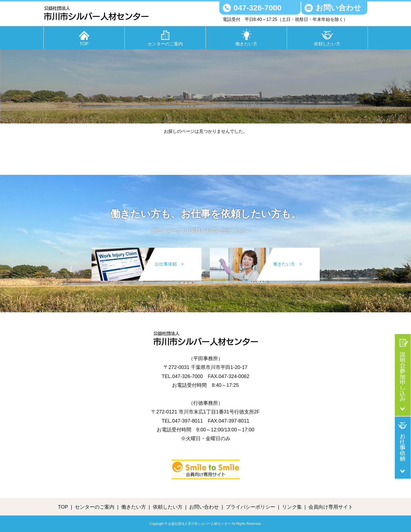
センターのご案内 (165, 44)
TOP (84, 44)
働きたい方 (246, 44)
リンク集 (292, 507)
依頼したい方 (327, 44)
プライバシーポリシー (250, 507)
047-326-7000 (258, 8)
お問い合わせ (338, 8)
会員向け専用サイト (331, 507)
